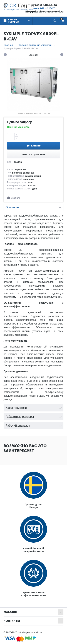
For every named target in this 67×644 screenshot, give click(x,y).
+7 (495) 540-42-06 (44, 5)
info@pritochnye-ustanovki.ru (44, 12)
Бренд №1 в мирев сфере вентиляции (33, 594)
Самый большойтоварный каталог (33, 550)
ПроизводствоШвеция (34, 506)
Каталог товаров (13, 21)
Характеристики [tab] (33, 407)
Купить (36, 146)
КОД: (10, 162)
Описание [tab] (33, 206)
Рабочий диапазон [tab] (33, 425)
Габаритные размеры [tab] (33, 416)
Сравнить (16, 198)
